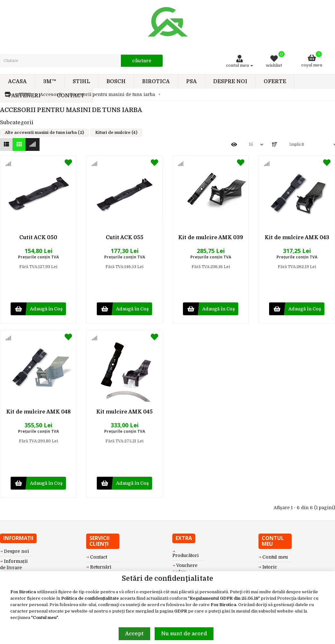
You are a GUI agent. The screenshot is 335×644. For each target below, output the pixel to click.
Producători (186, 555)
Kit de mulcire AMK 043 (297, 238)
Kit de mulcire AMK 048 (38, 412)
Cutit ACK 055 (125, 238)
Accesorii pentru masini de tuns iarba (112, 94)
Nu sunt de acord (184, 634)
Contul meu (45, 618)
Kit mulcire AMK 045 (124, 412)
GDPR (181, 611)
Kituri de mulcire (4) (116, 132)
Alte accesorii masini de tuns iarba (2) (44, 132)
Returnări (101, 567)
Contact (99, 557)
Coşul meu (312, 59)
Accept (134, 634)
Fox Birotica (23, 592)
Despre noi (16, 551)
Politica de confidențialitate (90, 598)
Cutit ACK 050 (38, 238)
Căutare (142, 61)
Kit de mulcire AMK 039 (211, 238)
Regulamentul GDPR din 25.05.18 (224, 598)
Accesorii (51, 94)
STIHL (25, 94)
